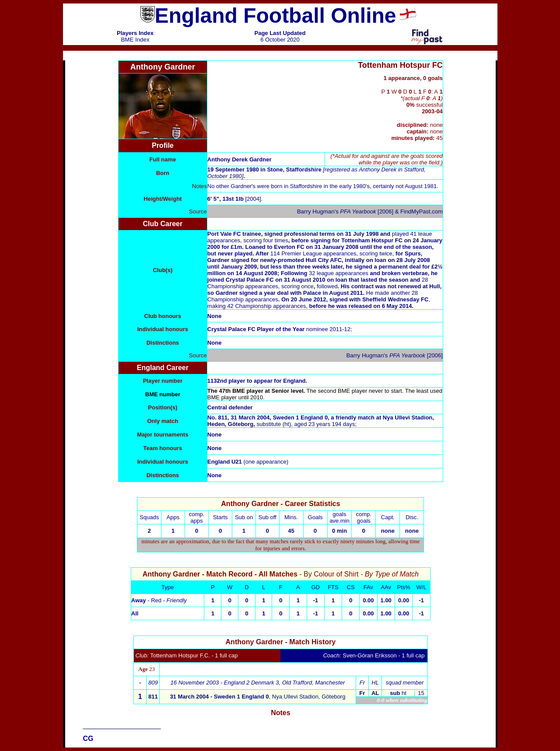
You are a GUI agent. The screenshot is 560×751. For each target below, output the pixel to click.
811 (153, 697)
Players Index (135, 33)
